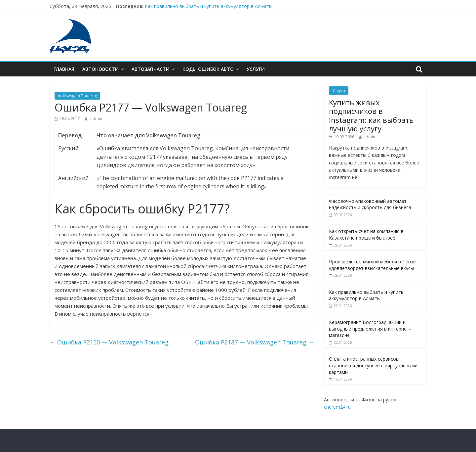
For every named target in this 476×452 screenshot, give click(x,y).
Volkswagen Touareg (77, 96)
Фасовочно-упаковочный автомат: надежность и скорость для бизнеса (370, 204)
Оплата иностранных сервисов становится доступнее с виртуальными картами (373, 365)
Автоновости (100, 69)
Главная (64, 69)
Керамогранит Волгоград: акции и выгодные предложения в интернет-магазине (370, 329)
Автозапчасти (151, 69)
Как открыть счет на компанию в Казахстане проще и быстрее (366, 234)
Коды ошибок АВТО (208, 69)
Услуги (256, 69)
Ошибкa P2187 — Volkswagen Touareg (255, 342)
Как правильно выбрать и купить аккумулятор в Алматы (209, 6)
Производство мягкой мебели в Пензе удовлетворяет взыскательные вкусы (372, 265)
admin (96, 119)
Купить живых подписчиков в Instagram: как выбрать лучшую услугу (371, 115)
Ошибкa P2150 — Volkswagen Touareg (109, 342)
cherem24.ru (337, 407)
